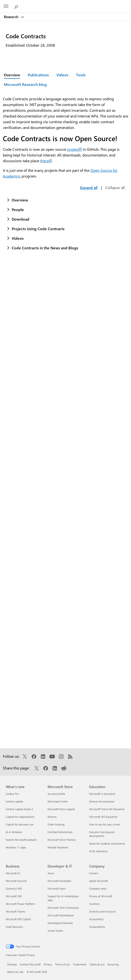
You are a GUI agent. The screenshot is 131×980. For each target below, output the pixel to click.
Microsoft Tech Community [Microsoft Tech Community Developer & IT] (63, 908)
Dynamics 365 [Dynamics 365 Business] (14, 888)
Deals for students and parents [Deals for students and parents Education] (107, 844)
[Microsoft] (65, 4)
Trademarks (80, 964)
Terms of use (62, 964)
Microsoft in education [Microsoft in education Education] (102, 794)
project (74, 149)
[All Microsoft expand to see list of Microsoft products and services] (6, 6)
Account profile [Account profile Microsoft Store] (56, 794)
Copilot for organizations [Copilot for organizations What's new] (20, 817)
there (46, 161)
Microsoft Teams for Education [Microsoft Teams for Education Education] (107, 809)
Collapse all (115, 187)
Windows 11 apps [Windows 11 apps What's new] (16, 847)
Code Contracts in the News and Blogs (45, 248)
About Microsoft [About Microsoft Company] (98, 881)
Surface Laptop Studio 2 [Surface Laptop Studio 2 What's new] (19, 809)
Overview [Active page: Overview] (12, 75)
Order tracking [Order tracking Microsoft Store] (56, 824)
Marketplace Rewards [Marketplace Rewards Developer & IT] (60, 923)
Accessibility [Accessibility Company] (96, 919)
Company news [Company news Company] (98, 888)
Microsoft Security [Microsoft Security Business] (16, 881)
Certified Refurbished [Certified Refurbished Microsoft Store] (60, 832)
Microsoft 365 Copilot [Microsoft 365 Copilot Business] (18, 919)
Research (12, 17)
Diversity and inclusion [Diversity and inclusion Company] (102, 911)
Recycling (113, 964)
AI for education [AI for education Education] (98, 851)
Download (21, 219)
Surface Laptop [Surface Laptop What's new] (14, 801)
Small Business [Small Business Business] (14, 927)
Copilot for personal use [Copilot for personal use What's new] (20, 824)
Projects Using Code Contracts (38, 229)
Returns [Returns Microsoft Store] (52, 817)
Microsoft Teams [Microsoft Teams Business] (15, 911)
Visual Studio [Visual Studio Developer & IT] (55, 931)
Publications (38, 75)
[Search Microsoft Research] (17, 6)
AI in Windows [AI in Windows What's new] (14, 832)
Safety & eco (97, 964)
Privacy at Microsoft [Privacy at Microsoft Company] (101, 896)
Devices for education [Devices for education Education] (102, 801)
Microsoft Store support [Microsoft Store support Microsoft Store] (61, 809)
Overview (20, 200)
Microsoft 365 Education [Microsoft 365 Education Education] (103, 817)
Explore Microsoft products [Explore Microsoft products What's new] (21, 840)
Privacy (48, 964)
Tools (81, 75)
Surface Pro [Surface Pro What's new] (12, 794)
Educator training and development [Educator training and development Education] (102, 834)
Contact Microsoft (30, 964)
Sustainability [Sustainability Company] (97, 927)
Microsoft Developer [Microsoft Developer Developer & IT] (59, 881)
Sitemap (12, 964)
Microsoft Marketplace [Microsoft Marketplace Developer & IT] (61, 915)
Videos (62, 75)
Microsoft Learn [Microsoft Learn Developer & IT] (57, 888)
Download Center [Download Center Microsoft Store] (58, 801)
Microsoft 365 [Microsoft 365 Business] (14, 896)
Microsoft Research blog (25, 84)
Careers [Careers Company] (94, 873)
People (18, 209)
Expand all (89, 187)
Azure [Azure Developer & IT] (51, 873)
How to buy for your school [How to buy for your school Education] (105, 824)
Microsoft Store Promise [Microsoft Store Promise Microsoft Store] (62, 840)
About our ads (15, 972)
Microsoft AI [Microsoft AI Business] (13, 873)
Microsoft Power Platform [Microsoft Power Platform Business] (20, 904)
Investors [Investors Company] (94, 904)
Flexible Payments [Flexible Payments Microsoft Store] (58, 847)
